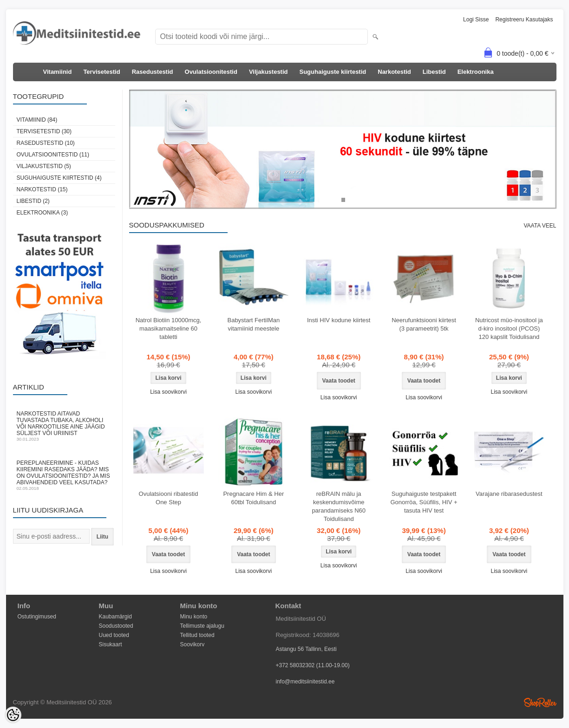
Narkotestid (394, 72)
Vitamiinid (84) (37, 120)
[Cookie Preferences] (13, 715)
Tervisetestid (101, 72)
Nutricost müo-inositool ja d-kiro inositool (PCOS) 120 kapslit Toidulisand (509, 328)
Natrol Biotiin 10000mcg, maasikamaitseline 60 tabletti (169, 328)
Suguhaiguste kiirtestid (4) (59, 178)
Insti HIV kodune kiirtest (339, 320)
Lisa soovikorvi (168, 392)
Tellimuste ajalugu (202, 626)
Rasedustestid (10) (46, 143)
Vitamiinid (58, 72)
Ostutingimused (37, 617)
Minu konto (194, 617)
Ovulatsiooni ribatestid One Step (169, 498)
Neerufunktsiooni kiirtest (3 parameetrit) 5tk (424, 324)
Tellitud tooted (197, 635)
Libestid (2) (33, 201)
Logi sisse (476, 19)
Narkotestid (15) (42, 189)
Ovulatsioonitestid (211, 72)
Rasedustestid (153, 72)
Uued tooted (114, 635)
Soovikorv (193, 644)
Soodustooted (116, 626)
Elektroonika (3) (43, 213)
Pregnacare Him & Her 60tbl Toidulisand (253, 498)
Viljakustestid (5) (44, 166)
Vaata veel (540, 226)
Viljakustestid (268, 72)
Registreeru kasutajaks (524, 19)
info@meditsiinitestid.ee (305, 682)
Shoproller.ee (540, 702)
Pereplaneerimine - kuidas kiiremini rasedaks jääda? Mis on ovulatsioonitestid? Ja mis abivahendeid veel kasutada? (64, 475)
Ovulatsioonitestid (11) (53, 155)
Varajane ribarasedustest (509, 494)
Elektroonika (476, 72)
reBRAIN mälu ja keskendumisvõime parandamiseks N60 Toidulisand (339, 506)
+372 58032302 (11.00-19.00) (313, 665)
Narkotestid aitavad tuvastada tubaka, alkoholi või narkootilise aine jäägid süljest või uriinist (64, 426)
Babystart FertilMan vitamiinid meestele (253, 324)
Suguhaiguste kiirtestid (333, 72)
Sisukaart (111, 644)
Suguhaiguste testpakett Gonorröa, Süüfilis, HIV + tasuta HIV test (424, 502)
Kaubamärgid (115, 617)
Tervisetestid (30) (44, 131)
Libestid (434, 72)
